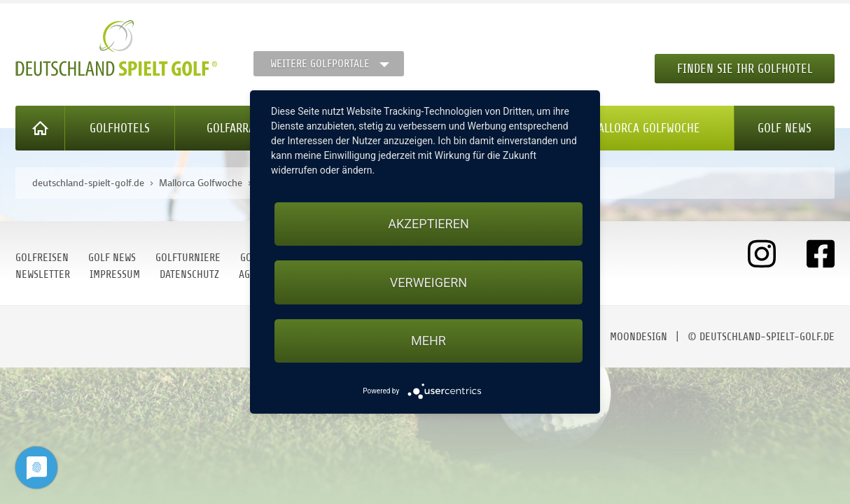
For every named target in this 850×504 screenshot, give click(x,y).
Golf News (785, 128)
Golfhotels (120, 128)
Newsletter (43, 274)
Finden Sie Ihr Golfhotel (745, 69)
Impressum (115, 274)
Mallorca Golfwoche (645, 128)
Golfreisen (42, 258)
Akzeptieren (428, 224)
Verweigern (429, 282)
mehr (429, 341)
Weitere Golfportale (320, 64)
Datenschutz (189, 274)
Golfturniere (188, 258)
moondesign (639, 337)
